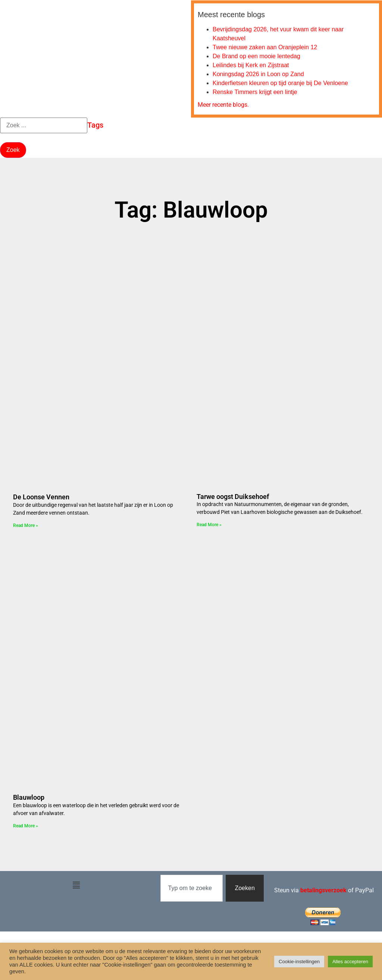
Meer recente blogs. (223, 105)
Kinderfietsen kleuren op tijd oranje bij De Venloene (280, 83)
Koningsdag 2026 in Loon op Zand (258, 74)
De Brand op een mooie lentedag (256, 56)
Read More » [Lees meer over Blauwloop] (26, 826)
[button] (76, 886)
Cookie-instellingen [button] (299, 962)
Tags (95, 125)
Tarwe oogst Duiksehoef (233, 497)
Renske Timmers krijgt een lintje (255, 92)
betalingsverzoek (323, 890)
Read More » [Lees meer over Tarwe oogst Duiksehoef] (209, 525)
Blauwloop (29, 797)
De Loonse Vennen (41, 497)
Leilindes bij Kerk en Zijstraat (251, 65)
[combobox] (192, 888)
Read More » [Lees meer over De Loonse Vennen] (26, 525)
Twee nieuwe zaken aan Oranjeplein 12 (265, 47)
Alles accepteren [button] (350, 962)
